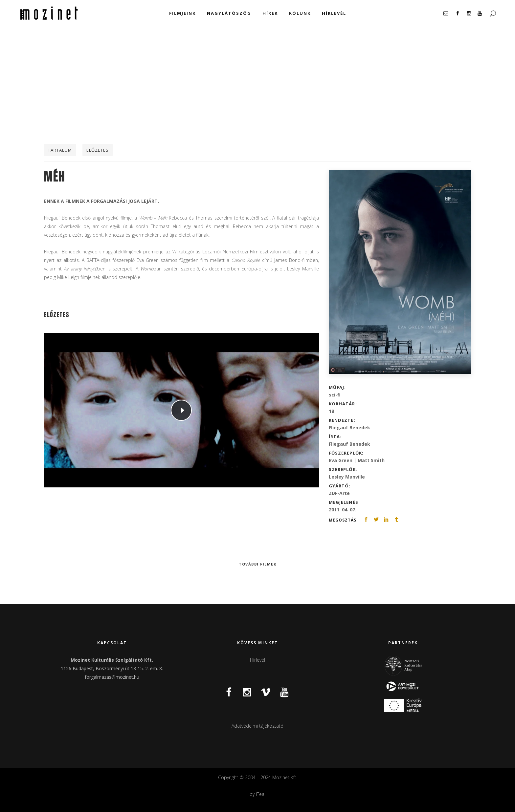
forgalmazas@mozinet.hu (112, 677)
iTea (260, 794)
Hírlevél (257, 660)
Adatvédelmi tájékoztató (257, 726)
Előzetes (98, 150)
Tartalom (60, 150)
